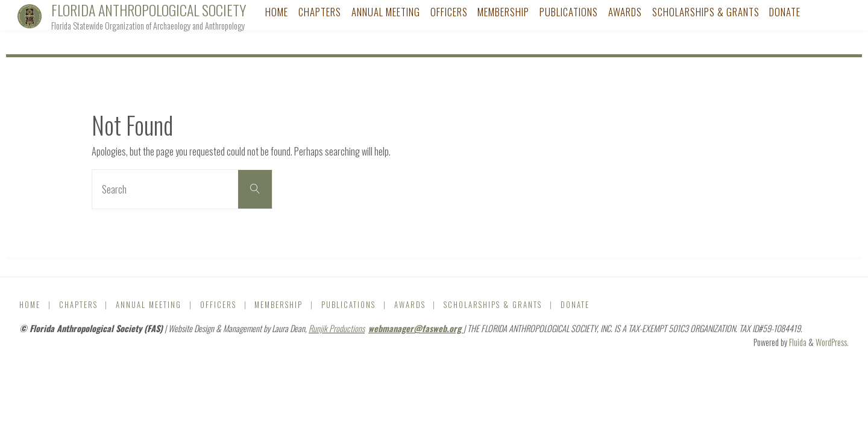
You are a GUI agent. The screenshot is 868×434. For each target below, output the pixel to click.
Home (30, 305)
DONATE (575, 305)
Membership (278, 305)
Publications (348, 305)
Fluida (797, 342)
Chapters (78, 305)
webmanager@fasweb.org (416, 328)
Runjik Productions (337, 328)
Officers (218, 305)
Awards (410, 305)
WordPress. (832, 342)
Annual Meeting (149, 305)
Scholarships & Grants (493, 305)
